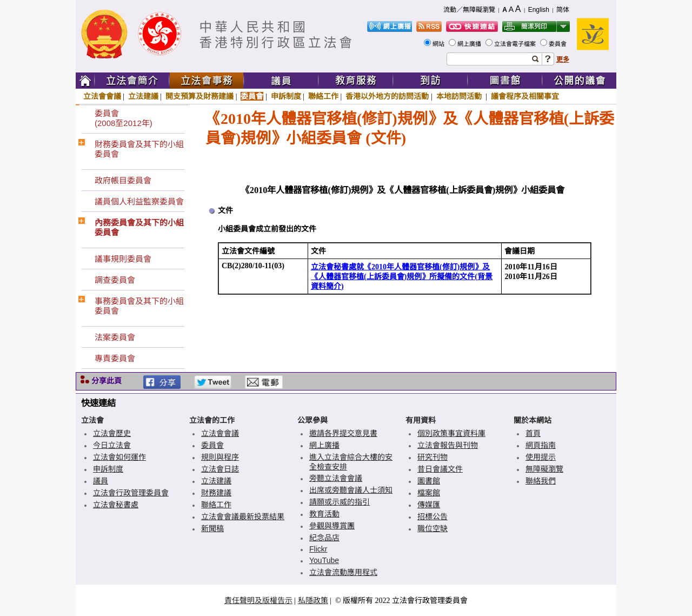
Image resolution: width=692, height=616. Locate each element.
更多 (563, 59)
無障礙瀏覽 (544, 469)
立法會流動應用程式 (343, 572)
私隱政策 (313, 600)
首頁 (533, 433)
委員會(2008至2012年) (124, 118)
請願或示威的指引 (340, 502)
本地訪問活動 (460, 96)
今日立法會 (112, 445)
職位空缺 (432, 528)
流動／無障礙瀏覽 (469, 10)
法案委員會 (115, 337)
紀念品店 (324, 538)
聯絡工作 (323, 96)
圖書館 (429, 481)
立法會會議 (102, 96)
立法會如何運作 (119, 457)
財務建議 (216, 493)
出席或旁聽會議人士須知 (351, 490)
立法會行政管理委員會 (131, 493)
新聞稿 (212, 528)
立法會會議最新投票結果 (243, 516)
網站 (439, 44)
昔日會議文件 (440, 469)
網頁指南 (541, 445)
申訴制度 (286, 96)
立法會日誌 (220, 469)
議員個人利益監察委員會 (139, 201)
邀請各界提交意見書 (343, 433)
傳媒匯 (429, 505)
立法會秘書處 (116, 505)
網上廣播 (470, 44)
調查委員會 (115, 280)
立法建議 (143, 96)
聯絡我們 (541, 481)
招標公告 (432, 516)
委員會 (558, 44)
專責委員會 (115, 358)
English (539, 10)
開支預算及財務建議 (199, 96)
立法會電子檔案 (516, 44)
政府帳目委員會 (123, 180)
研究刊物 (432, 457)
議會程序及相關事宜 (525, 96)
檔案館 (429, 493)
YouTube (324, 560)
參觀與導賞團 (332, 526)
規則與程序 (220, 457)
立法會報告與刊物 (448, 445)
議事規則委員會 (123, 259)
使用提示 (541, 457)
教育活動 (324, 514)
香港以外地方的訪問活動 (387, 96)
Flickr (318, 549)
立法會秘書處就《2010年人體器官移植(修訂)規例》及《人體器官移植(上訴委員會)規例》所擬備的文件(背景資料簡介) (402, 277)
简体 (563, 10)
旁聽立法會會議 (336, 478)
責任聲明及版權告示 (258, 600)
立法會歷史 (112, 433)
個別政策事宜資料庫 (451, 433)
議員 (101, 481)
